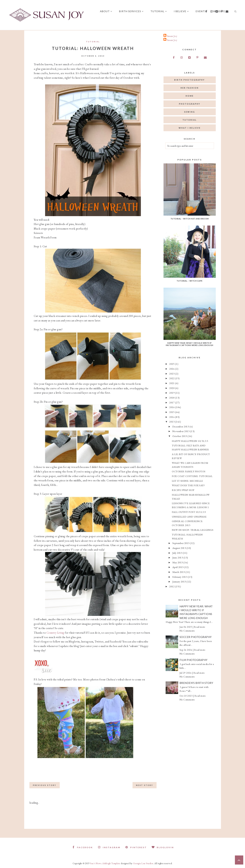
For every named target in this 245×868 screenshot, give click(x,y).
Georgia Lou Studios (143, 863)
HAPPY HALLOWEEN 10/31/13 (190, 441)
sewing (190, 112)
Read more (200, 627)
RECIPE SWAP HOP (183, 490)
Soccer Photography (196, 637)
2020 (172, 388)
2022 (172, 378)
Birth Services (132, 11)
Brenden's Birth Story (196, 683)
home (190, 96)
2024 (172, 369)
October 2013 (180, 436)
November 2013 (181, 431)
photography (190, 104)
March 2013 (179, 572)
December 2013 (181, 426)
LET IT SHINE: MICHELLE (187, 481)
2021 (172, 383)
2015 (172, 412)
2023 (172, 374)
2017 (172, 402)
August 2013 (179, 548)
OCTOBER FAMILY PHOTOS (189, 471)
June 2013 (178, 557)
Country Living (55, 633)
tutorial (93, 42)
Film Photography (194, 660)
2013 (172, 422)
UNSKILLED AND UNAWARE (189, 517)
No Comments (187, 631)
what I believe (190, 128)
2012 (172, 586)
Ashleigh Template (111, 863)
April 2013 (178, 567)
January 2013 (180, 581)
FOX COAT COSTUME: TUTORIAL (192, 476)
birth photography (190, 80)
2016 (172, 407)
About (107, 11)
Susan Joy (172, 36)
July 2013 (178, 553)
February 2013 (180, 577)
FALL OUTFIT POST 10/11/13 (189, 512)
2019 (172, 393)
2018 (172, 398)
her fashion (190, 88)
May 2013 (178, 562)
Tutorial (159, 11)
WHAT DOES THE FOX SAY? (188, 485)
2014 (172, 417)
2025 (172, 364)
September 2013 (181, 543)
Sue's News (96, 863)
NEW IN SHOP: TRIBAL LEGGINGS (193, 530)
